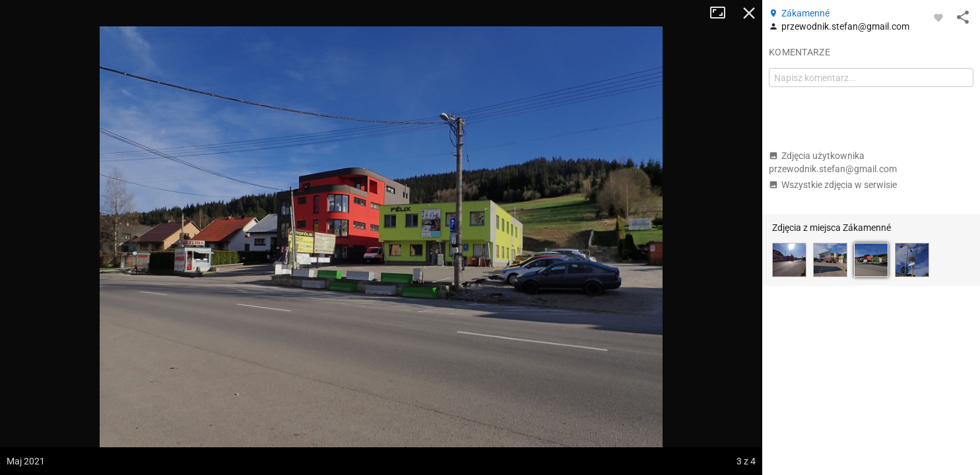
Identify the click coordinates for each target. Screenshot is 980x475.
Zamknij (749, 13)
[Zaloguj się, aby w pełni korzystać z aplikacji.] (938, 17)
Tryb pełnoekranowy (723, 13)
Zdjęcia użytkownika (833, 162)
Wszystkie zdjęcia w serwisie (833, 185)
